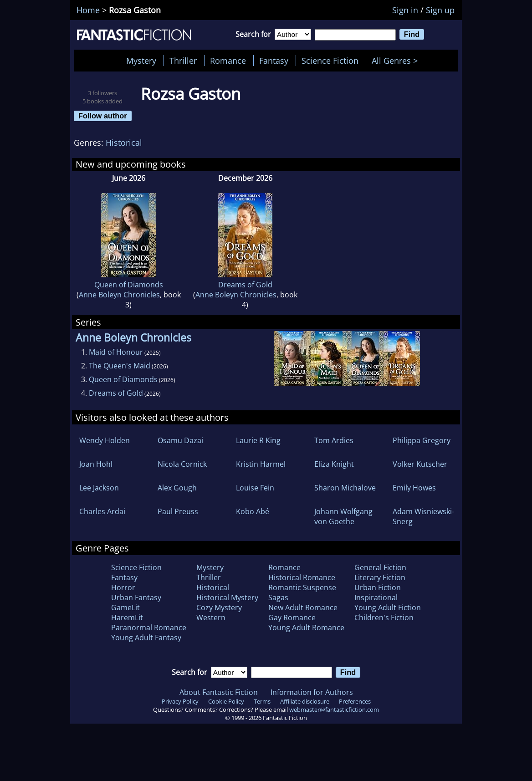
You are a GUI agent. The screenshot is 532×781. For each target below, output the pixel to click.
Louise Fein (255, 488)
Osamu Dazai (180, 440)
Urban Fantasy (136, 597)
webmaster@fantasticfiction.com (334, 710)
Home (88, 10)
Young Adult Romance (306, 628)
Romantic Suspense (302, 587)
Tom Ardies (334, 440)
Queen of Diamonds (129, 285)
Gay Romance (292, 618)
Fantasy (274, 61)
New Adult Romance (303, 607)
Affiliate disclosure (305, 701)
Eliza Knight (334, 464)
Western (211, 618)
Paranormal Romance (149, 628)
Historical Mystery (227, 597)
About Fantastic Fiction (219, 692)
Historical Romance (302, 577)
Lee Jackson (99, 488)
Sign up (440, 10)
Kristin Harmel (261, 464)
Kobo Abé (253, 511)
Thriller (183, 61)
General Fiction (380, 567)
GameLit (125, 607)
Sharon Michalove (345, 488)
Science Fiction (330, 61)
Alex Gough (177, 488)
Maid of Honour (116, 352)
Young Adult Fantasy (146, 638)
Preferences (355, 701)
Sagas (278, 597)
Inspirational (376, 597)
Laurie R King (258, 440)
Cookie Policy (226, 701)
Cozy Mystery (219, 607)
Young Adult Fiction (388, 607)
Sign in (405, 10)
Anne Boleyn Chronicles (119, 295)
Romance (228, 61)
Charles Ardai (102, 511)
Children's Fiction (384, 618)
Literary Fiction (380, 577)
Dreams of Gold (245, 285)
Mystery (141, 61)
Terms (262, 701)
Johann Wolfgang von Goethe (343, 516)
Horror (123, 587)
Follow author (103, 116)
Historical (124, 143)
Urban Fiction (378, 587)
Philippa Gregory (422, 440)
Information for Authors (312, 692)
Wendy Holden (105, 440)
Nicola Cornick (182, 464)
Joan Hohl (96, 464)
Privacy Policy (180, 701)
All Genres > (397, 61)
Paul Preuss (178, 511)
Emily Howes (414, 488)
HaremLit (127, 618)
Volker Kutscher (420, 464)
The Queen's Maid (120, 366)
